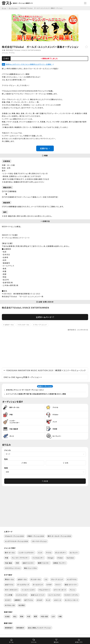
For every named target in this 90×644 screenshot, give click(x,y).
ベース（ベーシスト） (28, 590)
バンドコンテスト (22, 595)
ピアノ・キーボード (60, 590)
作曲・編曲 (8, 563)
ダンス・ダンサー (61, 553)
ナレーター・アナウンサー (20, 558)
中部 (29, 616)
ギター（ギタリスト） (11, 590)
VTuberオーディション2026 (14, 536)
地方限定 (22, 605)
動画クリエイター (44, 563)
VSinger (51, 558)
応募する (45, 148)
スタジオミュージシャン (13, 568)
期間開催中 (9, 628)
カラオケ (8, 600)
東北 (15, 616)
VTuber (60, 558)
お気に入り (79, 642)
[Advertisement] (45, 349)
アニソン (73, 590)
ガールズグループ (23, 585)
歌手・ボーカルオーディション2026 (59, 536)
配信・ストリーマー (71, 585)
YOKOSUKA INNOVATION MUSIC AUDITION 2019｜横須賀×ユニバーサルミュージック (45, 370)
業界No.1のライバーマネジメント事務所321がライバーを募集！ (30, 64)
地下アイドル (29, 600)
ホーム (11, 642)
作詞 (17, 563)
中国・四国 (44, 616)
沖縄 (60, 616)
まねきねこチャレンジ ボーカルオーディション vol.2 (25, 390)
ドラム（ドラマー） (44, 590)
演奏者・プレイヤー (60, 563)
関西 (36, 616)
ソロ (46, 579)
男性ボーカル (9, 579)
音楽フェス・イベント (38, 595)
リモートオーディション (39, 541)
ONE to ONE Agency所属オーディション (23, 377)
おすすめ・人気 (10, 605)
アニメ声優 (9, 595)
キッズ (48, 600)
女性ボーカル (9, 325)
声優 (7, 558)
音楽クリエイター (28, 563)
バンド (40, 553)
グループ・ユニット (41, 325)
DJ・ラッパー (74, 553)
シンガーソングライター (26, 553)
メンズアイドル (72, 579)
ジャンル (34, 642)
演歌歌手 (18, 600)
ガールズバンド (38, 585)
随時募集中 (20, 628)
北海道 (7, 616)
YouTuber (70, 558)
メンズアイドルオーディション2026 (16, 541)
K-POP (49, 585)
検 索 (45, 481)
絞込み (56, 642)
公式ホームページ (45, 317)
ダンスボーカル (24, 325)
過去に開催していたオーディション (40, 628)
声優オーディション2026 (36, 536)
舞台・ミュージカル (31, 568)
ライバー (58, 585)
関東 (22, 616)
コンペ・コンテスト (54, 595)
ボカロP (40, 600)
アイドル (12, 53)
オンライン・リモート (71, 600)
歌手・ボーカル (10, 553)
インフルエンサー (38, 558)
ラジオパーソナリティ (71, 595)
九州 (53, 616)
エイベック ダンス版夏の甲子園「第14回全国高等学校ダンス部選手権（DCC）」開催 (36, 394)
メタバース (57, 600)
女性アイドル (9, 585)
